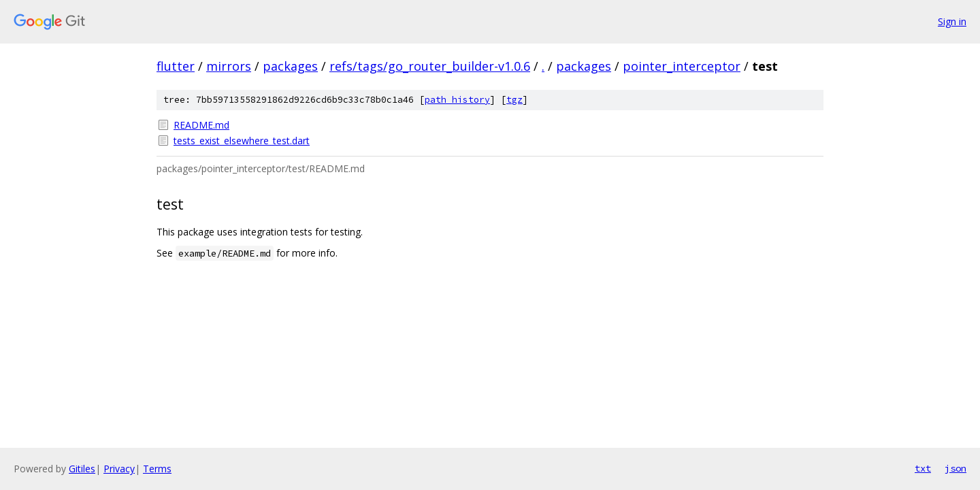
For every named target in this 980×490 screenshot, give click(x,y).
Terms (157, 469)
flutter (176, 66)
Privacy (119, 469)
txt (923, 468)
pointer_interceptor (682, 66)
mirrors (229, 66)
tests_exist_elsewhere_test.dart (242, 141)
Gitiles (82, 469)
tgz (514, 100)
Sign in (952, 21)
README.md (201, 125)
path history (457, 100)
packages (290, 66)
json (955, 468)
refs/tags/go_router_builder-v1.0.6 (430, 66)
